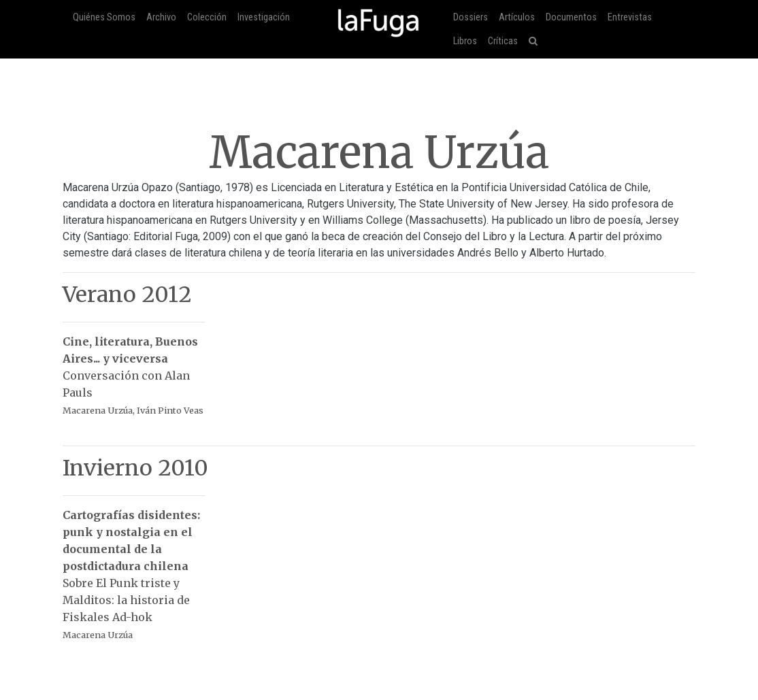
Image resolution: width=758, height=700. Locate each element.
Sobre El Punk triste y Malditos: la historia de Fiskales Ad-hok (134, 568)
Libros (465, 41)
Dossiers (471, 17)
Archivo (161, 17)
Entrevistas (630, 17)
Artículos (517, 17)
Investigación (264, 17)
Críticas (503, 41)
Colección (207, 17)
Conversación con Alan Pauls (134, 369)
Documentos (571, 17)
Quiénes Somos (104, 17)
